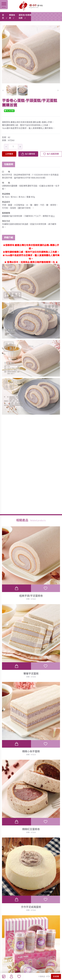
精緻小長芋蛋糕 (31, 751)
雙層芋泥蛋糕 (31, 674)
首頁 (3, 17)
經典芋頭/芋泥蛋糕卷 (31, 596)
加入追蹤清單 (53, 154)
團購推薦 (12, 17)
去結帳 (56, 976)
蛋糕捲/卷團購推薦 (25, 17)
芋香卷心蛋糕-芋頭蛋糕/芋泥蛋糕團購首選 (47, 17)
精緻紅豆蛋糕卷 (31, 829)
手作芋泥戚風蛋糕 (31, 907)
